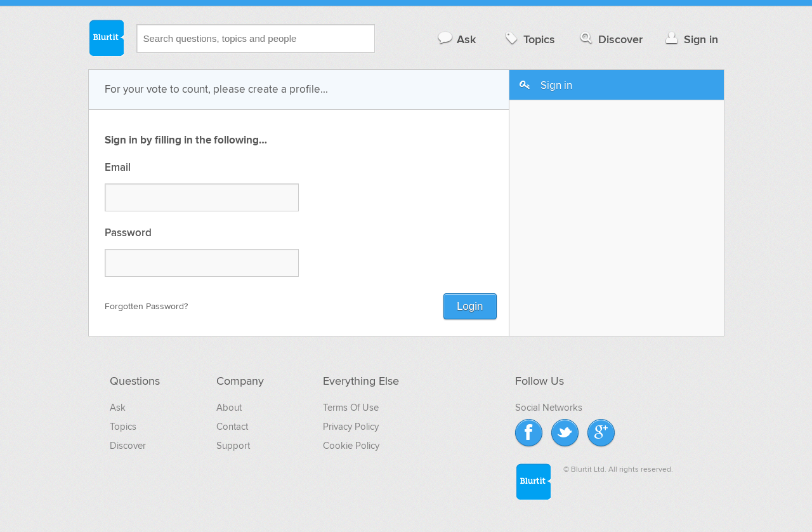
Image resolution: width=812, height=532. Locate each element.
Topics (529, 39)
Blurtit (106, 37)
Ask (456, 39)
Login (470, 306)
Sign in (691, 39)
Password (128, 233)
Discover (610, 39)
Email (118, 168)
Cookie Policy (351, 446)
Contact (232, 427)
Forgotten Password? (146, 306)
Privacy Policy (351, 427)
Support (233, 446)
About (229, 408)
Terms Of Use (351, 408)
